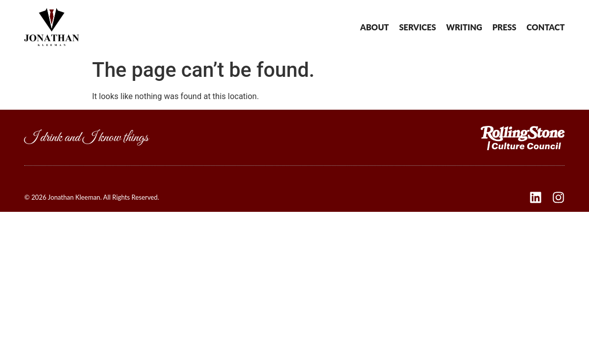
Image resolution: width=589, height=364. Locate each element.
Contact (545, 27)
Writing (464, 27)
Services (418, 27)
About (375, 27)
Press (504, 27)
